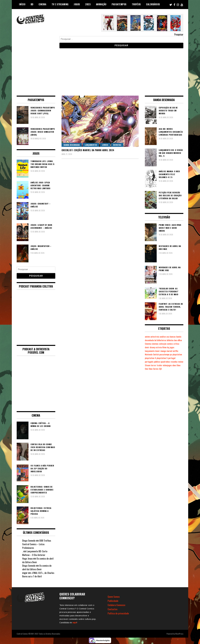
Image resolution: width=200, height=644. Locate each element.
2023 (88, 4)
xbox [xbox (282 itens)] (181, 365)
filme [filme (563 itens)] (171, 347)
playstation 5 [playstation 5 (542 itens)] (163, 358)
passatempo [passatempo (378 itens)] (165, 354)
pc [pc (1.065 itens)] (172, 354)
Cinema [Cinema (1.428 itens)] (157, 344)
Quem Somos (114, 597)
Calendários (153, 4)
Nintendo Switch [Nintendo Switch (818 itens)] (152, 354)
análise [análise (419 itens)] (164, 337)
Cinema (42, 4)
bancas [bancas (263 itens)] (175, 337)
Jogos (77, 4)
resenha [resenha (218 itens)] (175, 362)
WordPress (179, 634)
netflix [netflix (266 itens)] (177, 351)
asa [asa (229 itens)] (169, 337)
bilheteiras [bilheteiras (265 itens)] (168, 340)
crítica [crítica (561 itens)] (148, 347)
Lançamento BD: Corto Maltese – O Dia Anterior (35, 553)
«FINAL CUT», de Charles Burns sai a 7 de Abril (38, 575)
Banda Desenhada (72, 145)
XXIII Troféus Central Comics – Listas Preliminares (37, 544)
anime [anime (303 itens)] (148, 337)
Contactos (113, 609)
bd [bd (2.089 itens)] (162, 340)
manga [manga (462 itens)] (164, 351)
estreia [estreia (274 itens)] (165, 347)
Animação (101, 4)
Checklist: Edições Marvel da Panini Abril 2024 (88, 150)
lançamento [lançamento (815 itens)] (150, 351)
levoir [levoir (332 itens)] (158, 351)
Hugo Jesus (27, 558)
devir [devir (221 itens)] (153, 347)
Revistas (117, 145)
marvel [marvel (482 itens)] (171, 351)
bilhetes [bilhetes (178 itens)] (177, 340)
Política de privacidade (118, 613)
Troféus (136, 4)
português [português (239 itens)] (149, 362)
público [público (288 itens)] (157, 362)
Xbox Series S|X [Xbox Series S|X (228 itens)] (160, 369)
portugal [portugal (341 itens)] (173, 358)
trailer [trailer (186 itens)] (166, 365)
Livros (105, 145)
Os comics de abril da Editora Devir (38, 560)
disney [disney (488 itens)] (159, 347)
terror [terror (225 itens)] (160, 365)
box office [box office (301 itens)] (149, 344)
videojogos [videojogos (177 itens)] (174, 365)
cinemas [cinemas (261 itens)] (164, 344)
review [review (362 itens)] (148, 365)
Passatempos (119, 4)
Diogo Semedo (29, 540)
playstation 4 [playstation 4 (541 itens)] (151, 358)
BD (32, 4)
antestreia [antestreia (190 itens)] (155, 337)
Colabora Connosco (117, 605)
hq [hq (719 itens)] (175, 347)
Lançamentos (91, 145)
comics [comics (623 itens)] (179, 344)
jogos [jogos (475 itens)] (179, 347)
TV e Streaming (60, 4)
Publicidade (113, 601)
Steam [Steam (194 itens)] (154, 365)
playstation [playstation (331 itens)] (178, 354)
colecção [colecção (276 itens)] (172, 344)
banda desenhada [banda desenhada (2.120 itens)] (153, 340)
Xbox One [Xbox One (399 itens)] (149, 369)
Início (22, 4)
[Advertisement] (100, 70)
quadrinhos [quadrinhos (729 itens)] (166, 362)
